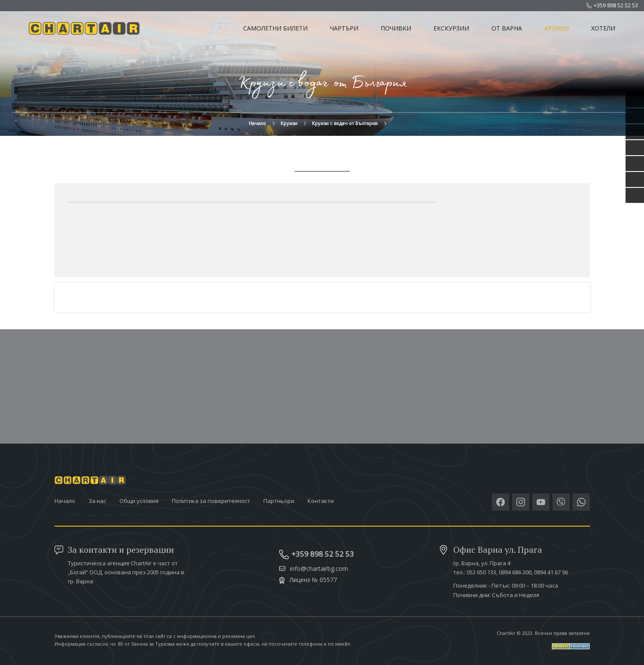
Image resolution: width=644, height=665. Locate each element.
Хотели (603, 28)
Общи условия (139, 501)
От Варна (507, 28)
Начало (257, 123)
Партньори (279, 501)
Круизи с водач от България (345, 123)
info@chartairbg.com (314, 569)
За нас (97, 501)
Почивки (396, 28)
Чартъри (344, 28)
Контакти (321, 501)
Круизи (557, 28)
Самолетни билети (275, 28)
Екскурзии (451, 28)
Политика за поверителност (211, 501)
